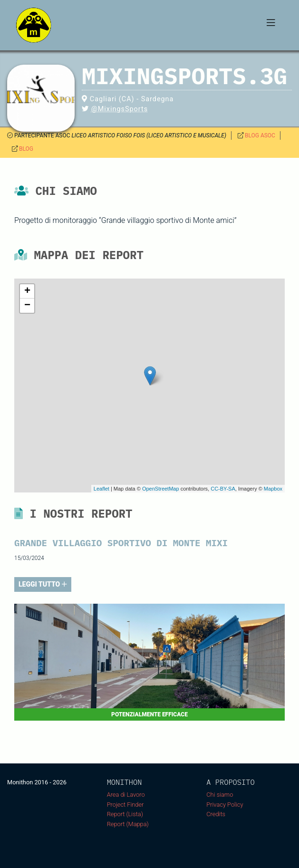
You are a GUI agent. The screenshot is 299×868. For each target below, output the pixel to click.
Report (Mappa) (128, 824)
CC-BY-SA (223, 489)
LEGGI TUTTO (43, 584)
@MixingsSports (120, 109)
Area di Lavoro (126, 795)
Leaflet (101, 489)
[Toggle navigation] (271, 25)
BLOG (26, 149)
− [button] (27, 306)
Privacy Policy (225, 805)
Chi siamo (220, 795)
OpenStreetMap (161, 489)
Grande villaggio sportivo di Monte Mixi (121, 543)
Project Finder (125, 805)
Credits (216, 814)
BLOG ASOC (260, 135)
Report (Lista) (125, 814)
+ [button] (27, 291)
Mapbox (273, 489)
